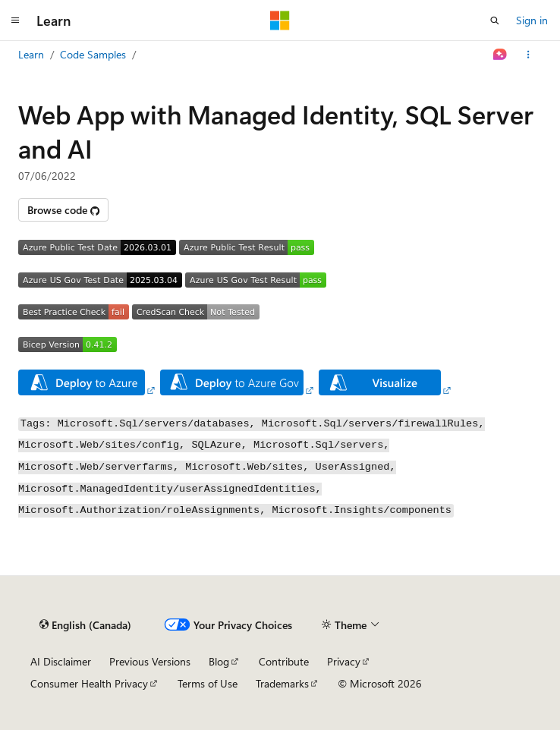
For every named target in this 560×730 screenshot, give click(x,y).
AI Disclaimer (61, 661)
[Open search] (495, 20)
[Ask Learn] (500, 55)
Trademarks (282, 683)
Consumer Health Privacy (89, 683)
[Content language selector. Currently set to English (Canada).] (85, 625)
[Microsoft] (280, 20)
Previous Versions (150, 661)
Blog (219, 661)
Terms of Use (208, 683)
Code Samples (93, 54)
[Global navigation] (15, 20)
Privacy (344, 661)
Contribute (284, 661)
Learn (31, 54)
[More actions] (529, 55)
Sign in (532, 20)
